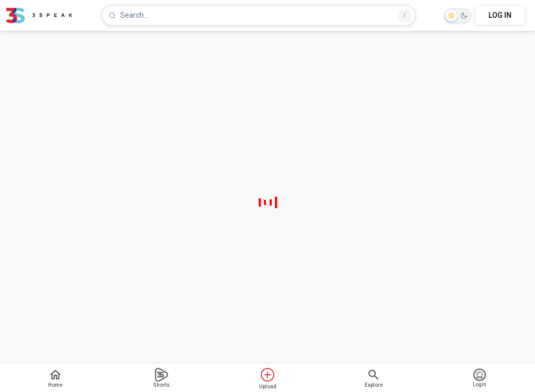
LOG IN (500, 15)
